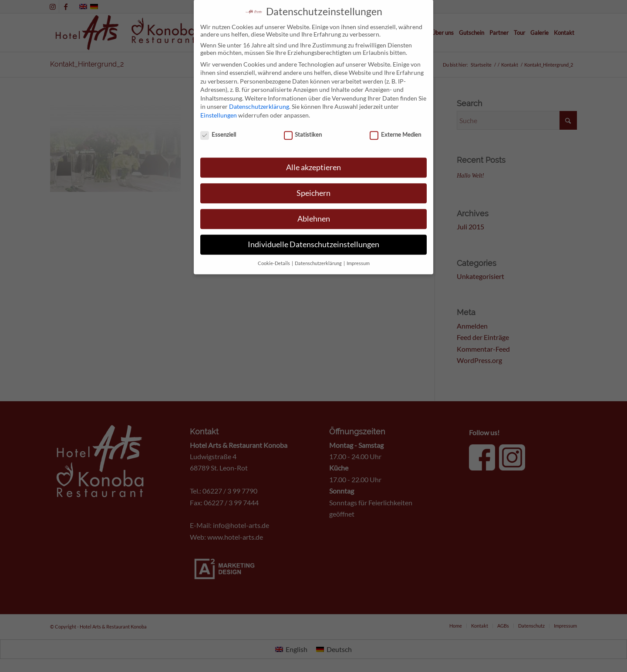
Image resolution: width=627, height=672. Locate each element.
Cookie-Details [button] (274, 249)
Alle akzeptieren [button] (313, 154)
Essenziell (218, 121)
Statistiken (303, 121)
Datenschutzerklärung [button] (319, 249)
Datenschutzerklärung (259, 93)
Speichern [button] (313, 179)
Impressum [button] (358, 249)
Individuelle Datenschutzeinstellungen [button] (313, 230)
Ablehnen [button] (314, 205)
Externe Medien (395, 121)
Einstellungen (219, 101)
